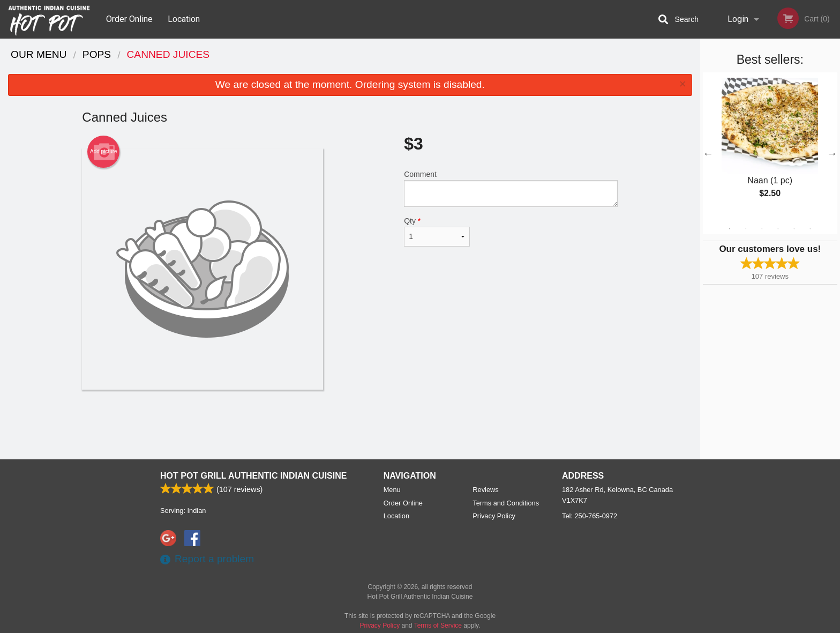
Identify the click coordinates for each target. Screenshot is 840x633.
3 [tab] (762, 229)
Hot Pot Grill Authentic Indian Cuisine (253, 476)
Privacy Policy (494, 516)
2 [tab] (746, 229)
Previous (708, 153)
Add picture (104, 152)
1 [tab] (730, 229)
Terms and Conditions (506, 503)
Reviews (485, 490)
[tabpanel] (770, 147)
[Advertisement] (350, 425)
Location (184, 19)
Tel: (590, 516)
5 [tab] (794, 229)
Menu (392, 490)
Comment (511, 188)
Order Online (129, 19)
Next (832, 153)
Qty (437, 232)
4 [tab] (778, 229)
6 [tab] (810, 229)
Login (738, 19)
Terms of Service (438, 625)
